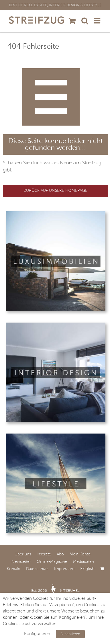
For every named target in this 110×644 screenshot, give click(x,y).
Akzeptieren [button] (70, 634)
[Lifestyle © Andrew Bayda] (56, 436)
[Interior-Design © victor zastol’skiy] (56, 325)
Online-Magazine (52, 562)
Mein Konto (80, 554)
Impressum (64, 569)
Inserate (44, 554)
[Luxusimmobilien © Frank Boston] (56, 214)
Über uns (23, 554)
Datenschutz (37, 569)
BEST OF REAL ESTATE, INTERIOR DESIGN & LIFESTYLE (55, 5)
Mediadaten (84, 562)
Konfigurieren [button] (37, 634)
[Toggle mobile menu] (98, 21)
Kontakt (14, 569)
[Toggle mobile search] (85, 21)
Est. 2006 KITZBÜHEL (55, 591)
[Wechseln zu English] (90, 569)
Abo (60, 554)
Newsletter (21, 562)
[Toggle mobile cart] (72, 21)
